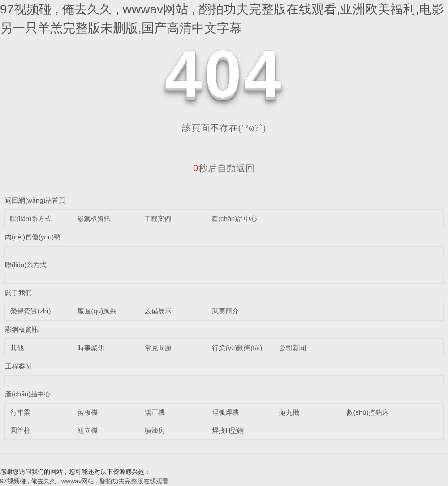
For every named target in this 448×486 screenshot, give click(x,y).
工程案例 (158, 219)
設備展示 (158, 311)
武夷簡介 (225, 311)
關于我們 (18, 293)
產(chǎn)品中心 (234, 219)
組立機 (88, 430)
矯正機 (155, 412)
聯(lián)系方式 (31, 219)
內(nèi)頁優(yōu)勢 (33, 237)
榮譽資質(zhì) (30, 311)
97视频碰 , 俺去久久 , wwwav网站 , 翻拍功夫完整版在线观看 (84, 481)
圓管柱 (20, 430)
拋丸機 (289, 412)
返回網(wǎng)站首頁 (35, 200)
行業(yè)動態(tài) (237, 348)
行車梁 (20, 412)
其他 (17, 348)
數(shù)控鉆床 (367, 412)
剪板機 (88, 412)
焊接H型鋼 (228, 430)
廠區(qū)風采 (97, 311)
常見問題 (158, 348)
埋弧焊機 (225, 412)
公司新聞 (293, 348)
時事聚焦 (91, 348)
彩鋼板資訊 (94, 219)
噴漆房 (155, 430)
